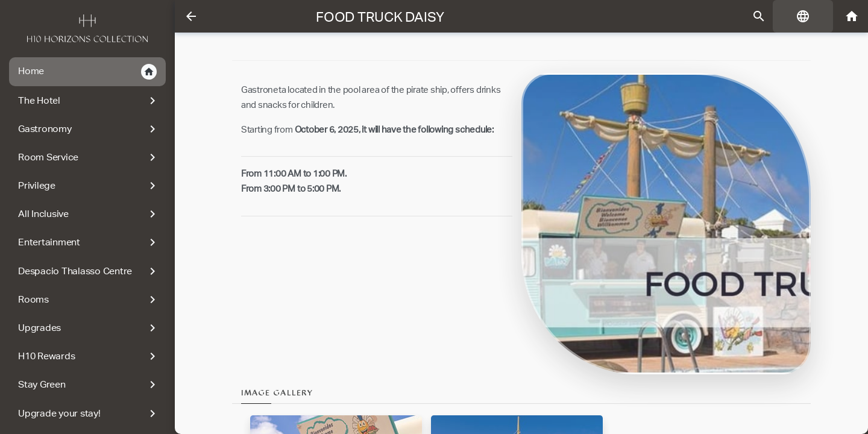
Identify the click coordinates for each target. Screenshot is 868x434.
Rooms (86, 300)
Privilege (86, 186)
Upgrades (86, 328)
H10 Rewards (86, 356)
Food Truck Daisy (379, 17)
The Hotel (86, 101)
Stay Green (86, 385)
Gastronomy (86, 129)
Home (84, 72)
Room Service (86, 157)
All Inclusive (86, 214)
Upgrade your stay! (86, 414)
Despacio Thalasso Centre (86, 271)
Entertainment (86, 242)
